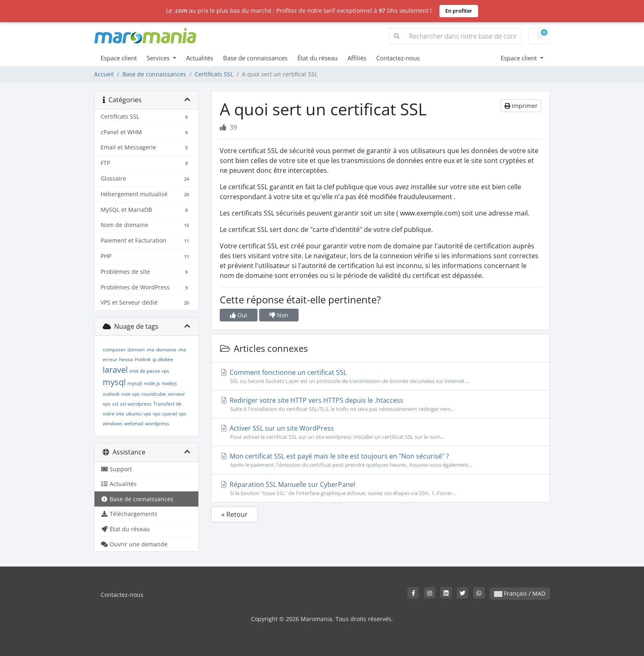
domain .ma (141, 350)
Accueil (104, 74)
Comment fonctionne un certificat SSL (381, 376)
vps (147, 414)
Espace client (119, 58)
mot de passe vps (149, 371)
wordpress (157, 423)
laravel (115, 370)
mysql (114, 382)
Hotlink (143, 359)
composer (114, 350)
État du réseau (317, 58)
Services (159, 58)
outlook (111, 394)
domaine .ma (171, 350)
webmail (134, 423)
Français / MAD (520, 593)
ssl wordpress (136, 404)
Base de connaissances (255, 58)
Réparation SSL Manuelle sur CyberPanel (381, 489)
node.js (152, 383)
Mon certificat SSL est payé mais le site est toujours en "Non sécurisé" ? (381, 460)
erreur (110, 359)
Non (279, 315)
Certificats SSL (214, 74)
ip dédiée (163, 359)
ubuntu (134, 414)
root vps (130, 394)
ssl (115, 404)
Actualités (200, 58)
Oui (239, 315)
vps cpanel (165, 414)
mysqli (135, 383)
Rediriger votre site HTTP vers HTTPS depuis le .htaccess (381, 404)
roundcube (154, 394)
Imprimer (521, 106)
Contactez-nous (398, 58)
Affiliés (357, 58)
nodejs (169, 383)
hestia (126, 359)
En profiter (459, 11)
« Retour (235, 514)
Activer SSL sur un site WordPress (381, 432)
